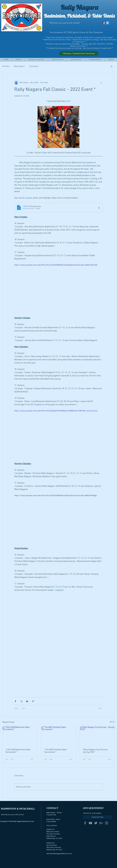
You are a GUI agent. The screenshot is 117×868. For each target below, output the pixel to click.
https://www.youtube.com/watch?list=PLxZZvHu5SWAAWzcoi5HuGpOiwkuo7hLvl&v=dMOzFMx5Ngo (56, 496)
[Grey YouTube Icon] (90, 823)
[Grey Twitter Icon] (96, 823)
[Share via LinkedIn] (27, 701)
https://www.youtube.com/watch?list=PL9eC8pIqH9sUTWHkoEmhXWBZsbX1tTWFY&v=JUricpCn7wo (56, 411)
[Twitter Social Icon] (108, 23)
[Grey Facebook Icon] (85, 823)
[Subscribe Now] (97, 817)
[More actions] (101, 83)
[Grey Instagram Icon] (107, 823)
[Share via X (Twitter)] (21, 701)
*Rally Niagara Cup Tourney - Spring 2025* (96, 751)
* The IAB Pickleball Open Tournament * (56, 751)
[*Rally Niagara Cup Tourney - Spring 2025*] (97, 736)
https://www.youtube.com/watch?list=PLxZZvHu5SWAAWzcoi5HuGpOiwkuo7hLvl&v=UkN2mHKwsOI (56, 265)
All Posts (6, 66)
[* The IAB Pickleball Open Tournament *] (59, 736)
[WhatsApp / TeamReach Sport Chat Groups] (79, 53)
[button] (18, 60)
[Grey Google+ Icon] (101, 823)
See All (112, 722)
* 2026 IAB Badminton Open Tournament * (18, 751)
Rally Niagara (19, 66)
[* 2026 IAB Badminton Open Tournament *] (20, 736)
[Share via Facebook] (15, 701)
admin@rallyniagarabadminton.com (59, 853)
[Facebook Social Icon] (104, 23)
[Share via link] (33, 701)
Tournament (34, 66)
